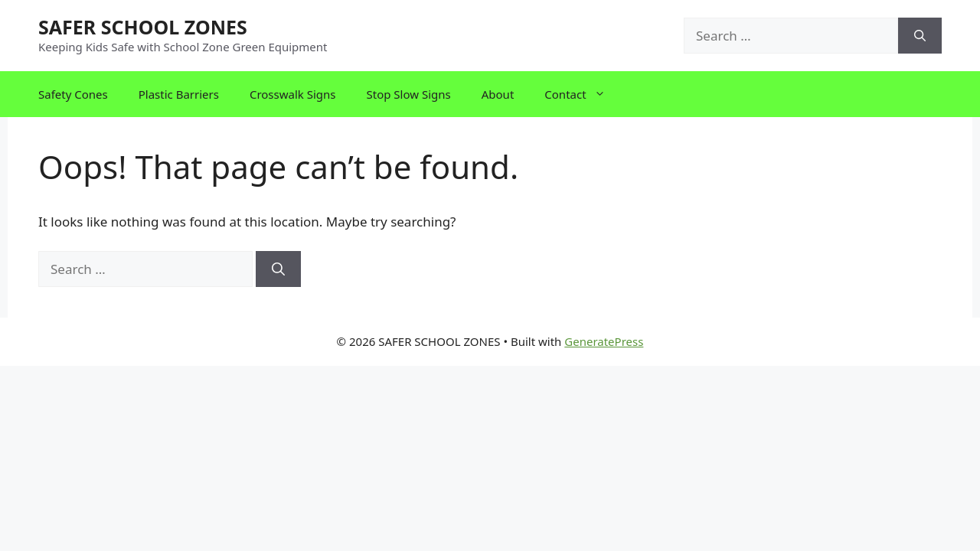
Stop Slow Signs (409, 94)
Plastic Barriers (179, 94)
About (498, 94)
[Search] (920, 36)
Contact (582, 94)
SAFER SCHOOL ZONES (143, 27)
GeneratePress (604, 341)
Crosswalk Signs (293, 94)
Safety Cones (73, 94)
